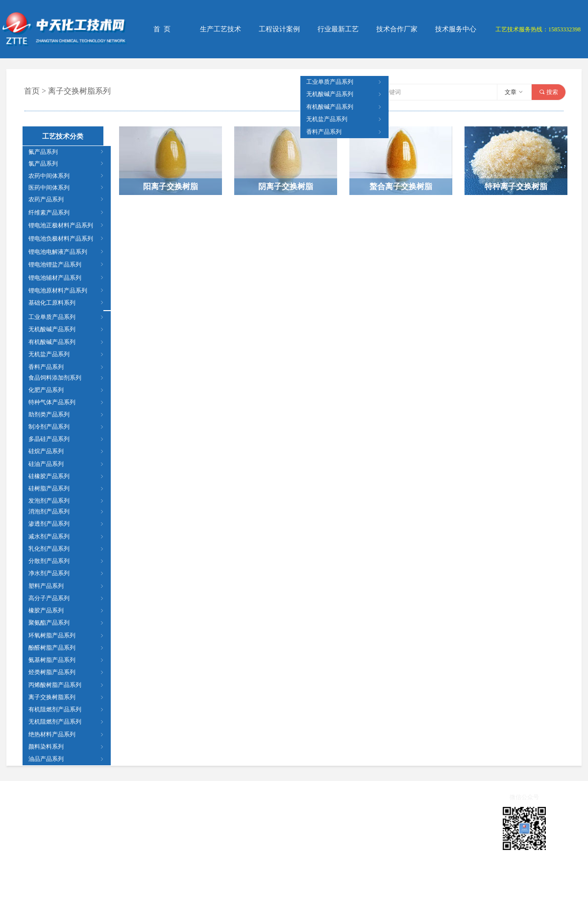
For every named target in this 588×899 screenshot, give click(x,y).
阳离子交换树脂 (171, 186)
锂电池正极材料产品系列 (67, 225)
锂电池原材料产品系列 (67, 291)
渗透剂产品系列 (67, 524)
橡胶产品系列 (67, 610)
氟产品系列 (67, 152)
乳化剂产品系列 (67, 549)
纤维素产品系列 (67, 213)
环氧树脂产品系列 (67, 635)
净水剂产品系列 (67, 573)
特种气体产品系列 (67, 402)
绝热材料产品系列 (67, 734)
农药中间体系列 (67, 176)
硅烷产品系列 (67, 451)
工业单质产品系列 (67, 317)
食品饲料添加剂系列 (67, 378)
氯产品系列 (67, 164)
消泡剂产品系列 (67, 511)
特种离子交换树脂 (516, 186)
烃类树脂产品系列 (67, 672)
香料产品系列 (67, 367)
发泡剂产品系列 (67, 501)
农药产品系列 (67, 199)
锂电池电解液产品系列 (67, 252)
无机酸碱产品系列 (67, 329)
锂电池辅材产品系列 (67, 278)
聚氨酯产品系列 (67, 623)
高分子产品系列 (67, 598)
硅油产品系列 (67, 464)
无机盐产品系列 (67, 354)
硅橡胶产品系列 (67, 476)
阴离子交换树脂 (286, 186)
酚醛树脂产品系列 (67, 648)
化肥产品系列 (67, 390)
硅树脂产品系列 (67, 488)
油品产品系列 (67, 759)
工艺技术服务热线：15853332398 (538, 29)
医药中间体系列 (67, 188)
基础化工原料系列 (67, 303)
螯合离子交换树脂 (401, 186)
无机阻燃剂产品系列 (67, 722)
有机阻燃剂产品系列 (67, 709)
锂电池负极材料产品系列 (67, 239)
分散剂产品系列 (67, 561)
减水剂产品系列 (67, 536)
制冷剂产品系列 (67, 427)
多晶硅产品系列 (67, 439)
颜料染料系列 (67, 747)
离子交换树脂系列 (67, 697)
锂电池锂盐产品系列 (67, 265)
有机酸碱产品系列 (67, 342)
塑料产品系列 (67, 586)
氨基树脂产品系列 (67, 660)
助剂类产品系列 (67, 414)
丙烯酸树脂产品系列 (67, 685)
